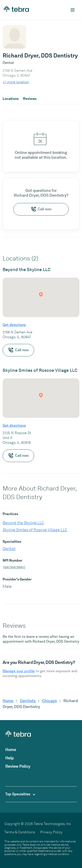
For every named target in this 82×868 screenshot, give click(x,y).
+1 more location (16, 82)
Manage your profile (19, 671)
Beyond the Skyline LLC (23, 523)
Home (8, 701)
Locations (11, 99)
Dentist (9, 549)
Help (10, 758)
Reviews (30, 99)
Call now (41, 209)
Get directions (14, 325)
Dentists (28, 701)
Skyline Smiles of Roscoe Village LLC (35, 530)
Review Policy (18, 766)
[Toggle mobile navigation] (73, 10)
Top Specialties (20, 794)
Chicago (49, 701)
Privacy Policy (51, 832)
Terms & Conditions (20, 832)
